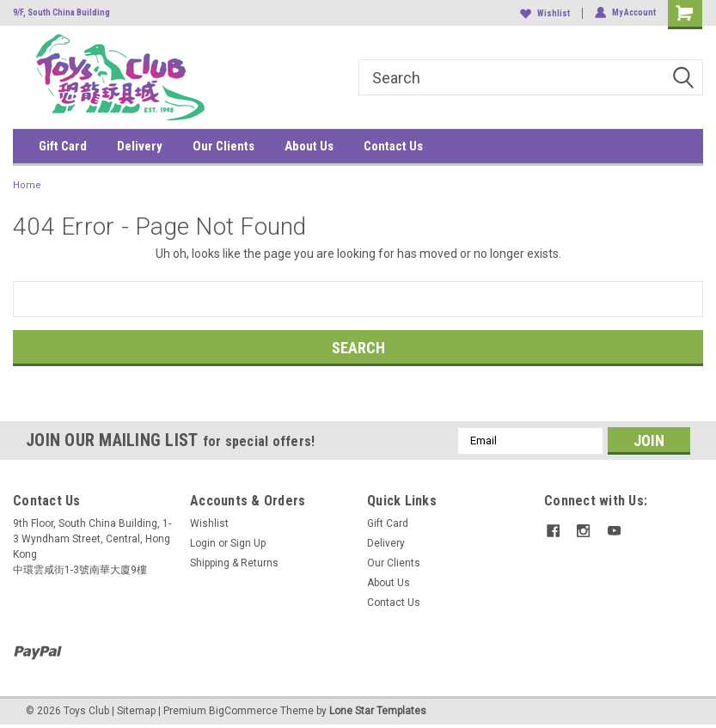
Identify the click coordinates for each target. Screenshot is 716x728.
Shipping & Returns (234, 563)
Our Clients (223, 146)
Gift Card (63, 146)
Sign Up (248, 543)
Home (27, 185)
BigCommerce (243, 711)
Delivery (140, 146)
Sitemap (136, 711)
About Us (309, 146)
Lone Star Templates (378, 711)
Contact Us (393, 146)
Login (203, 543)
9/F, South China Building (61, 12)
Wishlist (545, 13)
